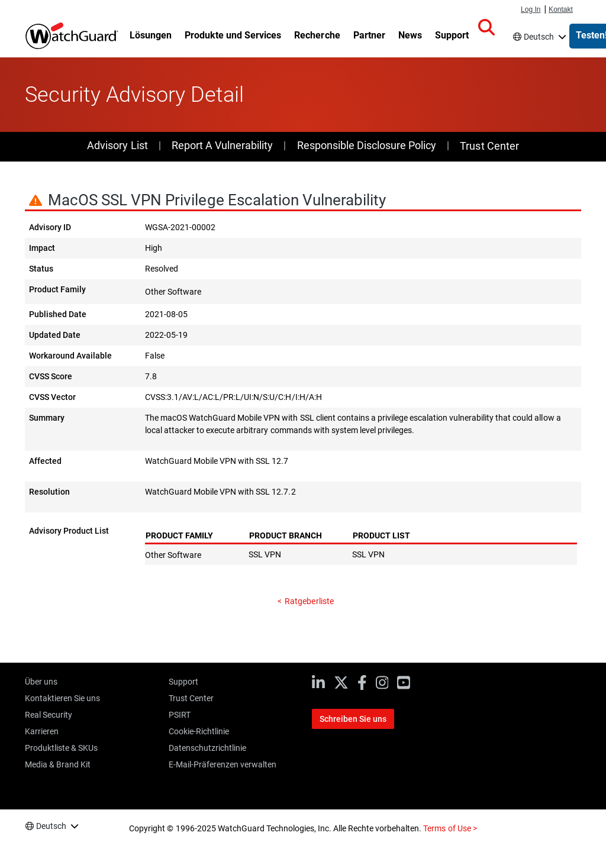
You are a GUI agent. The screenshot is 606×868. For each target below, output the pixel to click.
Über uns (41, 682)
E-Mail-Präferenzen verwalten (223, 764)
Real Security (49, 715)
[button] (486, 28)
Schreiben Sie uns (353, 719)
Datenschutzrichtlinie (207, 748)
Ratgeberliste (309, 601)
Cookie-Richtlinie (199, 731)
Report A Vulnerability (222, 145)
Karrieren (42, 731)
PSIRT (180, 715)
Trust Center (489, 146)
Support (183, 682)
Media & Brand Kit (58, 764)
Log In (531, 9)
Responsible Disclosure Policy (367, 145)
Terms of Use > (450, 828)
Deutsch (539, 37)
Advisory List (117, 145)
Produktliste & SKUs (61, 748)
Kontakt (561, 9)
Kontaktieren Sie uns (62, 698)
